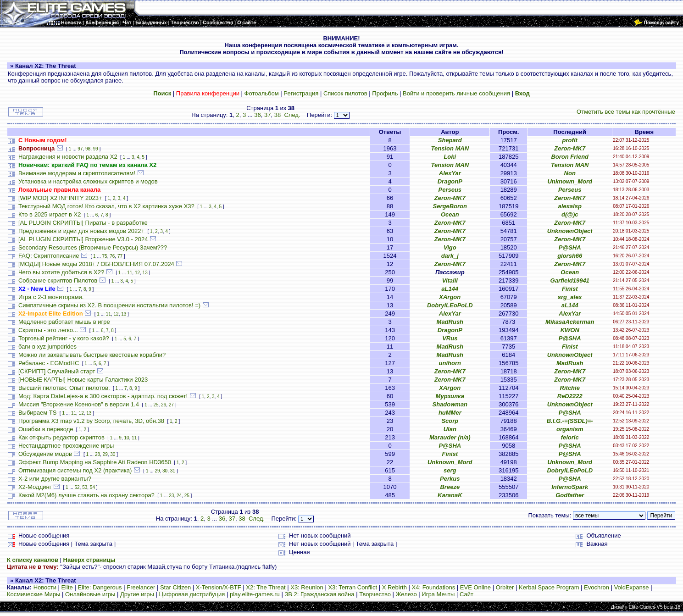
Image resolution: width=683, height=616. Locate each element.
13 (145, 273)
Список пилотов (345, 93)
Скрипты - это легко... (48, 330)
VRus (450, 338)
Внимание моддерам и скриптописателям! (77, 173)
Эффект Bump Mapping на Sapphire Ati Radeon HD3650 (95, 462)
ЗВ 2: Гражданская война (319, 594)
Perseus (450, 190)
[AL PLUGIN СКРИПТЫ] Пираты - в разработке (83, 223)
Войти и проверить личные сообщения (456, 93)
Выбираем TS (38, 413)
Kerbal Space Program (549, 587)
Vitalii (450, 280)
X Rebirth (394, 587)
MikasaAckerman (570, 322)
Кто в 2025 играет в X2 (50, 214)
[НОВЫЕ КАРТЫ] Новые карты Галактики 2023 (83, 380)
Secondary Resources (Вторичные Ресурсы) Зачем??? (93, 247)
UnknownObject (570, 231)
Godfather (570, 495)
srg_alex (570, 297)
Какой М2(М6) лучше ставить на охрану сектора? (86, 495)
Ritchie (570, 388)
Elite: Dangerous (100, 587)
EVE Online (475, 587)
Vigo (450, 247)
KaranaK (450, 495)
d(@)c (570, 214)
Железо (406, 594)
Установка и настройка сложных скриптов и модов (88, 181)
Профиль (385, 93)
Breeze (450, 487)
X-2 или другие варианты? (55, 479)
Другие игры (137, 594)
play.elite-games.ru (255, 594)
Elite (67, 587)
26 (164, 405)
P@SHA (570, 247)
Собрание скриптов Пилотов (58, 280)
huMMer (450, 413)
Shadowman (450, 404)
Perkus (450, 479)
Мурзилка (450, 396)
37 (267, 115)
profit (570, 140)
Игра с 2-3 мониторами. (51, 297)
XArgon (450, 297)
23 (171, 496)
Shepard (450, 140)
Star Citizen (175, 587)
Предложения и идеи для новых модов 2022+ (81, 231)
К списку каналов (33, 560)
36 (257, 115)
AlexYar (450, 173)
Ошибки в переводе (46, 429)
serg (450, 470)
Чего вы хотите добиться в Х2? (61, 272)
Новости (45, 587)
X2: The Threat (266, 587)
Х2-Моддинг (35, 487)
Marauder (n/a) (450, 437)
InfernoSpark (570, 487)
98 (88, 149)
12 (137, 273)
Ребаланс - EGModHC (49, 363)
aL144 (450, 289)
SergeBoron (450, 206)
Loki (450, 157)
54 (92, 487)
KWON (570, 330)
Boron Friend (570, 157)
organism (570, 429)
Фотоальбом (262, 93)
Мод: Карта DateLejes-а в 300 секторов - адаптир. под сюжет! (103, 396)
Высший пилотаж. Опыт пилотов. (64, 388)
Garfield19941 (570, 280)
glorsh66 (570, 256)
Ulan (450, 429)
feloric (570, 437)
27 (171, 405)
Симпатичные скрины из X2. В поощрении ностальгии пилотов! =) (109, 305)
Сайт (466, 594)
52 (77, 487)
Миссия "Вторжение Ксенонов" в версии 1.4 (79, 404)
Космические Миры (33, 594)
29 (105, 454)
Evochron (597, 587)
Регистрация (301, 93)
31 (173, 471)
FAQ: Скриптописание (49, 256)
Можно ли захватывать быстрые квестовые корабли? (92, 355)
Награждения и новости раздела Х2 (68, 157)
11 (130, 273)
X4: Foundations (434, 587)
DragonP (450, 181)
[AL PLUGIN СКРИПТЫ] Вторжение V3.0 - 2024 (83, 239)
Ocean (450, 214)
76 (112, 256)
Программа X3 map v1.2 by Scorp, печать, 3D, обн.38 (91, 421)
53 (85, 487)
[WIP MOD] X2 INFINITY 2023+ (60, 198)
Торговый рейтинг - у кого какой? (64, 338)
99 (96, 149)
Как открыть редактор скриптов (61, 437)
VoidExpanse (632, 587)
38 (278, 115)
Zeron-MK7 (570, 148)
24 (179, 496)
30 (113, 454)
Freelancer (141, 587)
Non (570, 173)
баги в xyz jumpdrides (47, 347)
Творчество (375, 594)
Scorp (450, 421)
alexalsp (570, 206)
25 (156, 405)
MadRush (450, 322)
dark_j (450, 256)
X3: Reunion (307, 587)
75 (105, 256)
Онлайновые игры (90, 594)
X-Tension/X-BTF (219, 587)
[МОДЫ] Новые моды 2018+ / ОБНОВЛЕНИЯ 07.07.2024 (96, 264)
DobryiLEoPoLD (450, 305)
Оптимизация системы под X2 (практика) (75, 470)
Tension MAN (450, 148)
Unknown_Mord (570, 181)
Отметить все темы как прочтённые (626, 112)
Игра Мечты (438, 594)
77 (120, 256)
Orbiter (505, 587)
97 (80, 149)
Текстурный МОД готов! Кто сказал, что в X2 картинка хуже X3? (106, 206)
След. (292, 115)
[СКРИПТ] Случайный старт (57, 371)
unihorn (450, 363)
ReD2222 (570, 396)
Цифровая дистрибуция (192, 594)
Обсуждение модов (45, 454)
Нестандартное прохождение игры (66, 446)
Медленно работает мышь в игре (64, 322)
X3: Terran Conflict (353, 587)
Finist (570, 289)
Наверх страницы (89, 560)
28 (97, 454)
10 (126, 438)
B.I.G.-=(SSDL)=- (570, 421)
